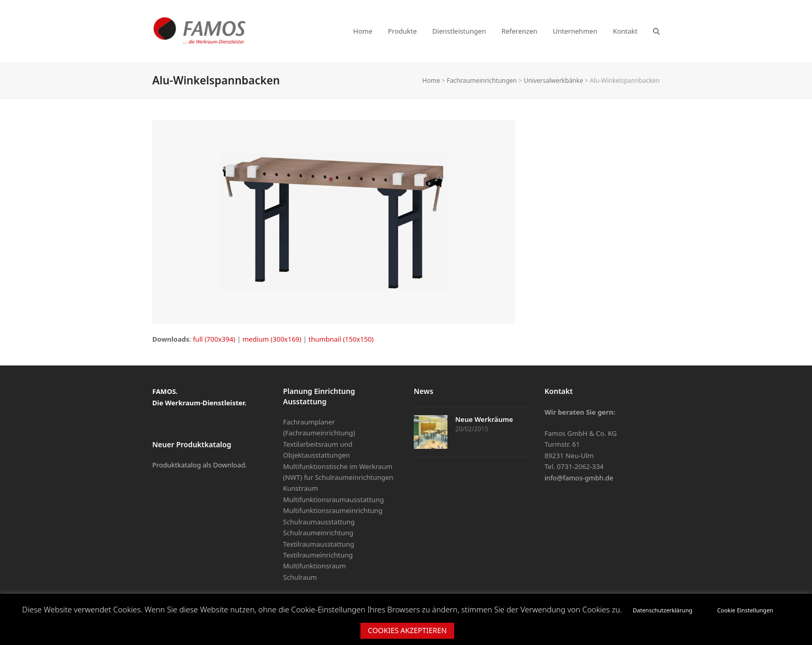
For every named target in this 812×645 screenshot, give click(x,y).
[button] (656, 31)
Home (431, 80)
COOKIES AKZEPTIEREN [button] (407, 630)
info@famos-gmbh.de (579, 478)
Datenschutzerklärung (663, 610)
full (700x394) (214, 339)
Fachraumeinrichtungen (482, 80)
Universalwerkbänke (553, 80)
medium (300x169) (272, 339)
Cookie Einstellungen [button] (745, 610)
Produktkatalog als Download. (200, 465)
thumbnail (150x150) (341, 339)
